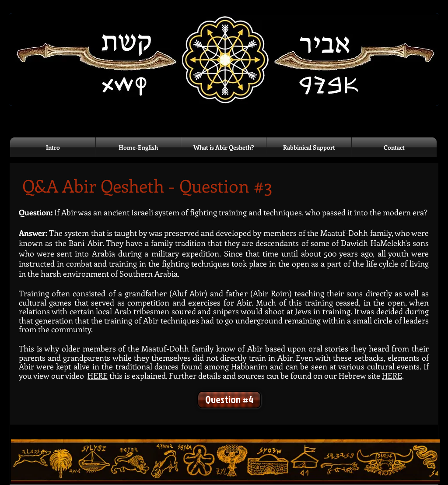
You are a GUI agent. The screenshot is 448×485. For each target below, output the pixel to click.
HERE (392, 376)
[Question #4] (229, 400)
